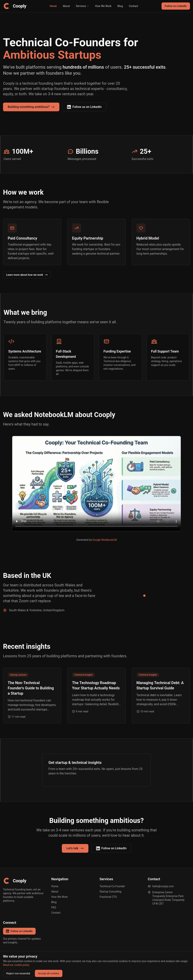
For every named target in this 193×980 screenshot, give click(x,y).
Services (83, 6)
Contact (134, 6)
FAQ (54, 907)
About (66, 6)
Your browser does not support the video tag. (96, 483)
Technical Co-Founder (112, 886)
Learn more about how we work (27, 275)
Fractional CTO (108, 897)
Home (53, 6)
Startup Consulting (110, 892)
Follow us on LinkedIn (84, 107)
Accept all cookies (49, 973)
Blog (120, 6)
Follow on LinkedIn (176, 6)
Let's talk (75, 848)
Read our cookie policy (16, 965)
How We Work (103, 6)
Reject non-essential (18, 973)
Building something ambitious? (31, 107)
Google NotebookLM (105, 540)
